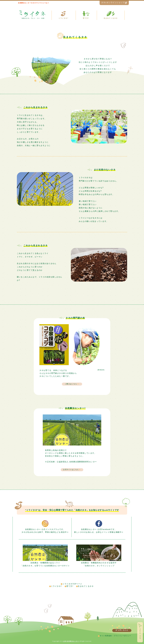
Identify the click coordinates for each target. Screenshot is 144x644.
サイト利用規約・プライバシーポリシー (115, 636)
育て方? (70, 586)
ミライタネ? (56, 586)
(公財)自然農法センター (71, 641)
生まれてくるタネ (86, 586)
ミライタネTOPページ (72, 584)
